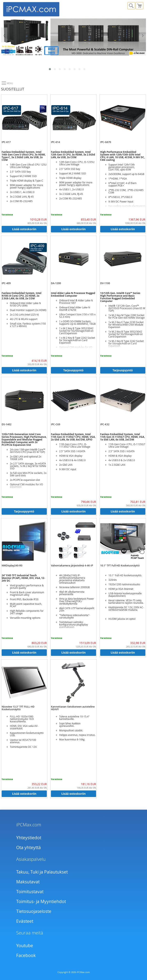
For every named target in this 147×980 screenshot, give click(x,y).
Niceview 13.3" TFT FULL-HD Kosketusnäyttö (18, 708)
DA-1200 (56, 283)
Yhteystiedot (29, 838)
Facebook (26, 955)
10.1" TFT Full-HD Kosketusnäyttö (120, 565)
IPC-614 (55, 142)
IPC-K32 (105, 424)
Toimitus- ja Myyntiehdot (41, 901)
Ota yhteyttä (29, 847)
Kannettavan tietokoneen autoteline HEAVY (73, 708)
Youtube (25, 946)
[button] (50, 69)
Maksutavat (28, 882)
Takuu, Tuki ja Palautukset (42, 872)
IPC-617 (6, 142)
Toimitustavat (30, 892)
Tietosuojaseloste (34, 911)
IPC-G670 (106, 142)
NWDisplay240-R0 (12, 565)
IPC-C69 (56, 424)
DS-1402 (7, 424)
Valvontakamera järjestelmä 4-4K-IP (72, 565)
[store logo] (38, 9)
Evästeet (25, 921)
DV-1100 (105, 283)
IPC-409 (6, 283)
